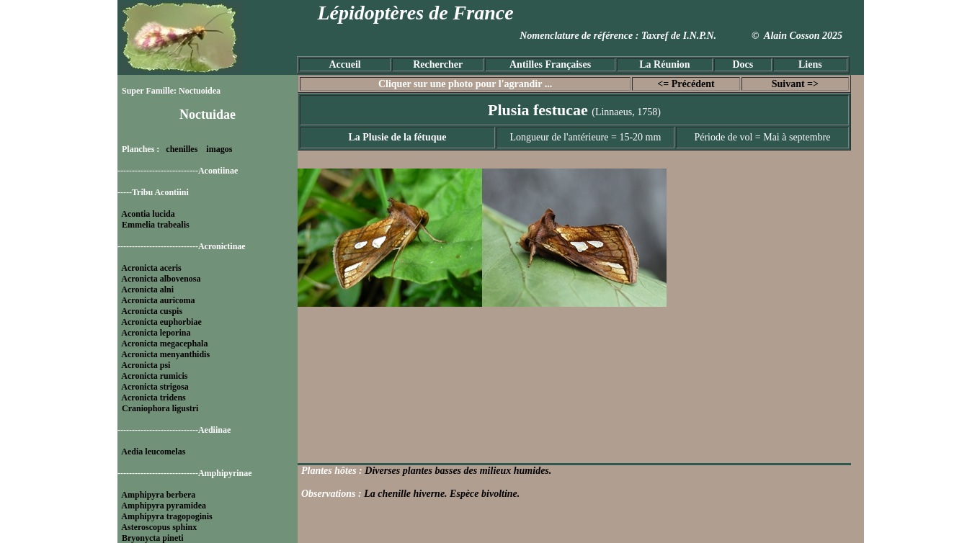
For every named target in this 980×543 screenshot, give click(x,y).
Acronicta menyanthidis (165, 354)
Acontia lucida (148, 214)
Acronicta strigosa (155, 387)
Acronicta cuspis (152, 311)
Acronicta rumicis (154, 376)
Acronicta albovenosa (161, 279)
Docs (743, 64)
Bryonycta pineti (153, 538)
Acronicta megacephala (164, 344)
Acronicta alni (147, 290)
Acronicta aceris (151, 268)
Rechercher (438, 64)
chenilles (182, 149)
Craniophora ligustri (160, 408)
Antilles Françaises (550, 64)
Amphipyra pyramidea (164, 506)
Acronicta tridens (153, 398)
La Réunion (664, 64)
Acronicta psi (146, 365)
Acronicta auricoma (158, 300)
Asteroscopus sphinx (159, 527)
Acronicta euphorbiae (161, 322)
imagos (219, 149)
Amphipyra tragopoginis (166, 516)
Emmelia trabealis (156, 225)
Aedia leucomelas (153, 452)
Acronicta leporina (156, 333)
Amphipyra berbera (158, 495)
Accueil (344, 64)
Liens (810, 64)
